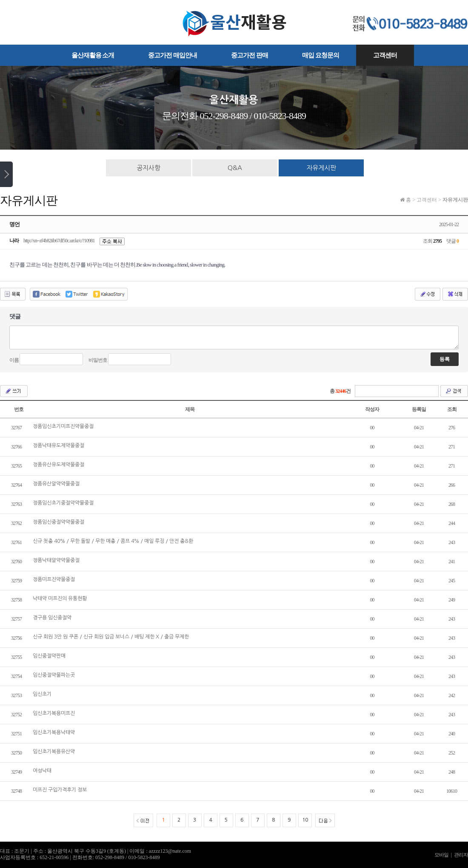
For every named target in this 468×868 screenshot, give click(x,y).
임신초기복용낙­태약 (54, 732)
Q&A (235, 168)
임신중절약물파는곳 (54, 675)
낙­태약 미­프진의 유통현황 (60, 599)
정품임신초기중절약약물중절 (63, 503)
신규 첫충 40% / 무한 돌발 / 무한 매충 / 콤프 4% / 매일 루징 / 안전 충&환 (113, 541)
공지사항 (148, 168)
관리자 (461, 855)
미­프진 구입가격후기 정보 (60, 790)
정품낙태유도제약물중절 (58, 445)
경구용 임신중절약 (52, 618)
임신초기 (42, 694)
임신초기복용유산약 (54, 752)
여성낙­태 (42, 771)
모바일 (441, 855)
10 (305, 820)
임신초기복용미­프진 (54, 713)
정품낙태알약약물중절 (56, 560)
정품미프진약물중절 (54, 579)
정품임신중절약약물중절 (58, 522)
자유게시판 (321, 168)
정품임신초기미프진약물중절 (63, 426)
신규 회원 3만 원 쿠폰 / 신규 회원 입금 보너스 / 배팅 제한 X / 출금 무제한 (111, 637)
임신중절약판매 (49, 656)
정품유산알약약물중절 (56, 484)
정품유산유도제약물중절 (58, 465)
